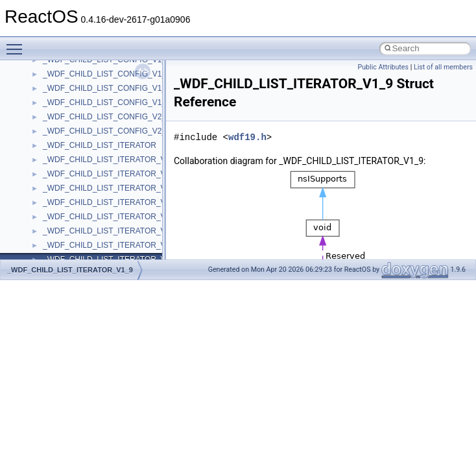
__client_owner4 (71, 232)
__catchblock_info (74, 160)
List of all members (443, 67)
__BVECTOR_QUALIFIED (89, 132)
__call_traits (64, 146)
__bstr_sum (63, 75)
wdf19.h (247, 137)
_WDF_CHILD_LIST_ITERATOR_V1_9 (70, 270)
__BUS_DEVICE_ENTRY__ (91, 103)
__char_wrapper (71, 217)
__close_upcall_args (78, 246)
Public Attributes (383, 67)
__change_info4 (70, 189)
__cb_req (59, 174)
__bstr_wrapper (70, 89)
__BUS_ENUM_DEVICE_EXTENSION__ (114, 117)
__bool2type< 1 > (73, 60)
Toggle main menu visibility (18, 43)
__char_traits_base (76, 203)
